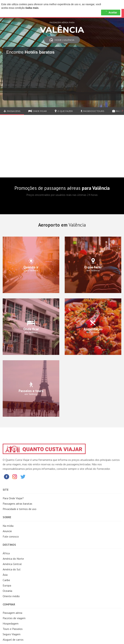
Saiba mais (32, 8)
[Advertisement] (62, 149)
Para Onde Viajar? (13, 498)
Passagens (12, 111)
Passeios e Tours (92, 111)
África (6, 553)
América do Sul (12, 569)
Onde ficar (38, 111)
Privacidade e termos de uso (20, 509)
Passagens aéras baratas (17, 504)
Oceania (7, 591)
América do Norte (13, 559)
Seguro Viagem (12, 634)
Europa (7, 585)
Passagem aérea (12, 613)
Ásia (5, 575)
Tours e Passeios (13, 629)
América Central (12, 564)
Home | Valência (62, 40)
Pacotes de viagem (14, 618)
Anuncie (7, 531)
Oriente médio (11, 596)
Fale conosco (11, 536)
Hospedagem (11, 623)
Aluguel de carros (13, 640)
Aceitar (111, 13)
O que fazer (64, 111)
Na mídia (8, 526)
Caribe (6, 580)
